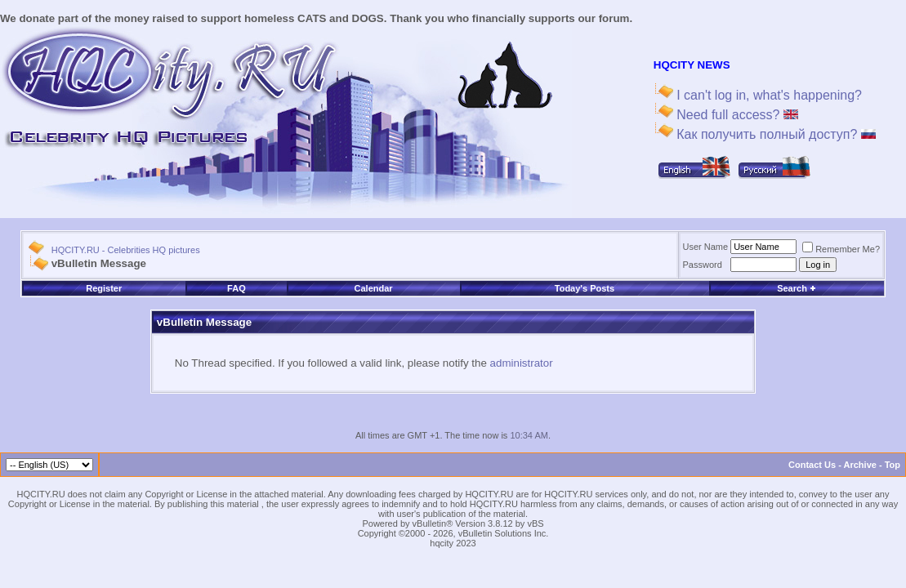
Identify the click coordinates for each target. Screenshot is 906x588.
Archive (860, 465)
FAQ (237, 288)
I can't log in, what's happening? (768, 95)
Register (104, 288)
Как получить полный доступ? (774, 134)
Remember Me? (841, 249)
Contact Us (812, 465)
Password (703, 265)
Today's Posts (585, 288)
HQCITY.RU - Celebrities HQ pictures (126, 250)
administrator (522, 363)
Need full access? (736, 115)
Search (797, 288)
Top (893, 465)
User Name (706, 247)
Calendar (374, 288)
